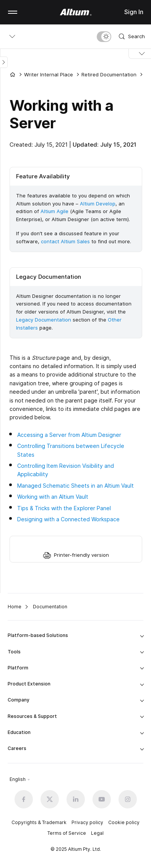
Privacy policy (87, 822)
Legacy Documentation (44, 320)
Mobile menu (13, 12)
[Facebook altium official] (24, 799)
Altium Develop (98, 204)
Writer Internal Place (49, 74)
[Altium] (75, 12)
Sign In (134, 12)
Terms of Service (67, 833)
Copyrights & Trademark (39, 822)
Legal (97, 833)
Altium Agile (54, 211)
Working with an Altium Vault (53, 497)
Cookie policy (124, 822)
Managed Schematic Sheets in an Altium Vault (75, 486)
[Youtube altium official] (102, 799)
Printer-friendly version (81, 555)
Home (15, 607)
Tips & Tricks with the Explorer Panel (64, 508)
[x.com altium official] (50, 799)
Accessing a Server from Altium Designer (69, 435)
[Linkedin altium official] (76, 799)
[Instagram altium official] (128, 799)
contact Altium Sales (65, 241)
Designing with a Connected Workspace (68, 519)
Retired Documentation (109, 74)
